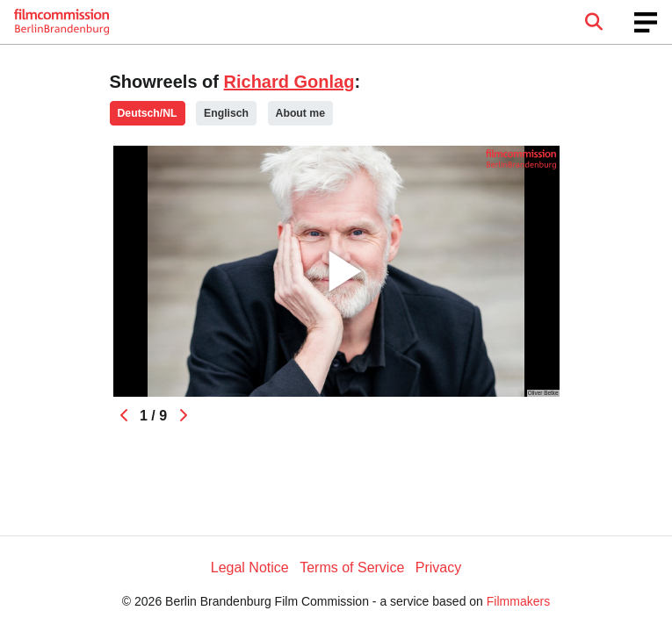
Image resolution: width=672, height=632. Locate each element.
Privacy (438, 567)
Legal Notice (250, 567)
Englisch (226, 113)
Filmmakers (518, 601)
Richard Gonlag (289, 82)
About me (300, 113)
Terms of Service (352, 567)
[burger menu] (646, 22)
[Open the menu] (593, 22)
